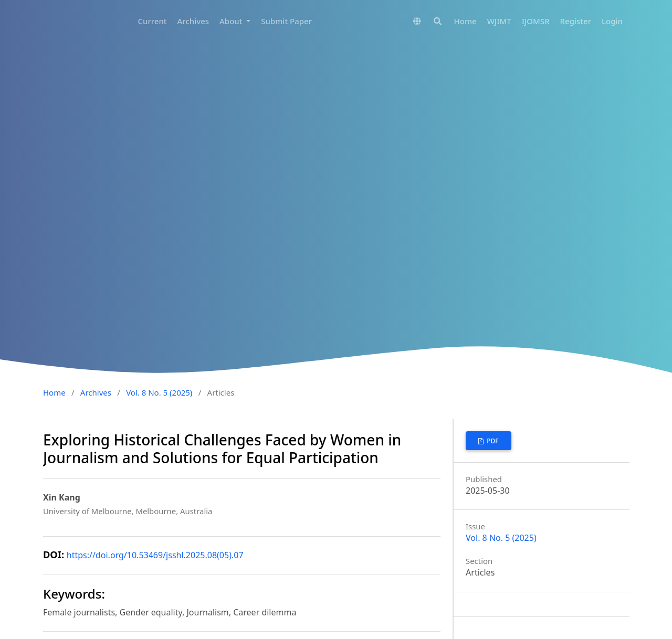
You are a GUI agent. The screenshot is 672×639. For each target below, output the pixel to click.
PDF (492, 441)
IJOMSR (536, 21)
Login (612, 21)
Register (576, 21)
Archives (193, 21)
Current (152, 21)
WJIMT (499, 21)
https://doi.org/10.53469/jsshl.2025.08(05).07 (155, 555)
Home (465, 21)
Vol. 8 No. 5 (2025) (159, 392)
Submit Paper (286, 21)
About (232, 21)
